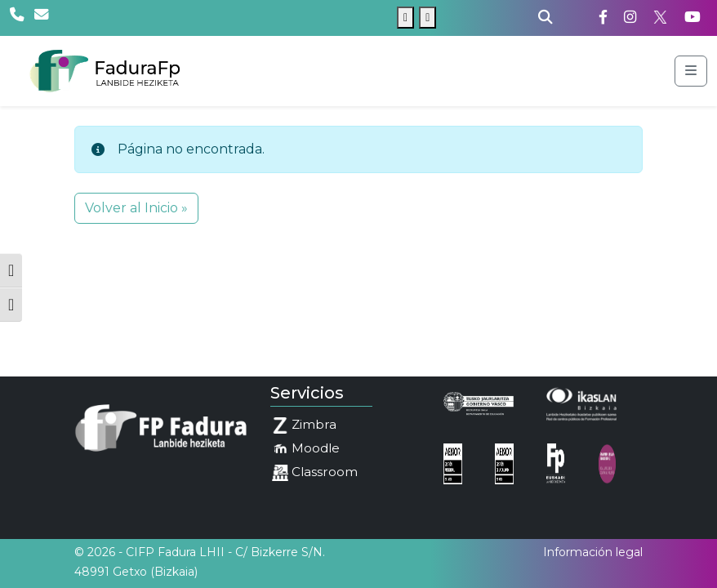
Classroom (315, 472)
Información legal (593, 552)
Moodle (306, 449)
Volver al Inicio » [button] (136, 208)
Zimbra (304, 425)
